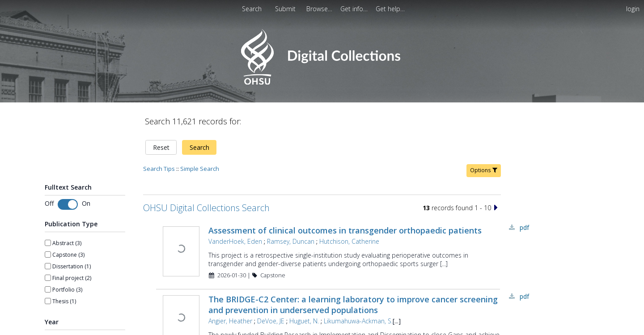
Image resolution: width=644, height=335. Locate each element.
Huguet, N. (304, 321)
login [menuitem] (633, 9)
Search (199, 147)
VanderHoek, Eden (235, 241)
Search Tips (159, 169)
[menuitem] (286, 9)
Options (484, 170)
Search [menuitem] (252, 9)
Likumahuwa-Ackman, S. (358, 321)
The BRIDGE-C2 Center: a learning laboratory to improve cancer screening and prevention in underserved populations (353, 305)
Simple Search (200, 169)
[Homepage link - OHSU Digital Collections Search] (322, 83)
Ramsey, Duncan (291, 241)
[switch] (68, 204)
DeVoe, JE (271, 321)
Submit (286, 9)
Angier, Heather (230, 321)
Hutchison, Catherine (349, 241)
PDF (524, 227)
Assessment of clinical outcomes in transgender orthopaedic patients (345, 230)
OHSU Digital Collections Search (206, 208)
